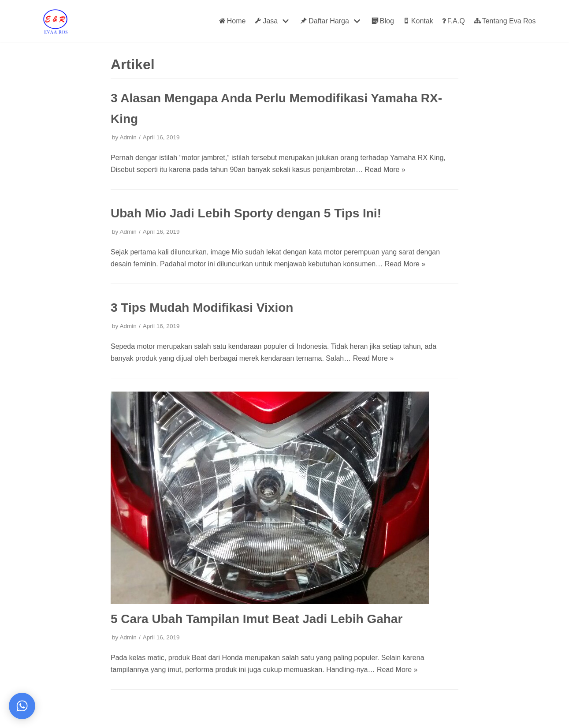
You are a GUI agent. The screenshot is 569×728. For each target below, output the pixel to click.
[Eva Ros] (55, 21)
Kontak (418, 21)
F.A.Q (454, 21)
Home (232, 21)
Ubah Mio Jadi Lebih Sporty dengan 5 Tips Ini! (246, 213)
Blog (383, 21)
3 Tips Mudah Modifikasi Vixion (202, 308)
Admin (128, 137)
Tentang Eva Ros (505, 21)
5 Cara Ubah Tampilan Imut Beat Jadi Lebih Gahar (257, 619)
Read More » (385, 170)
